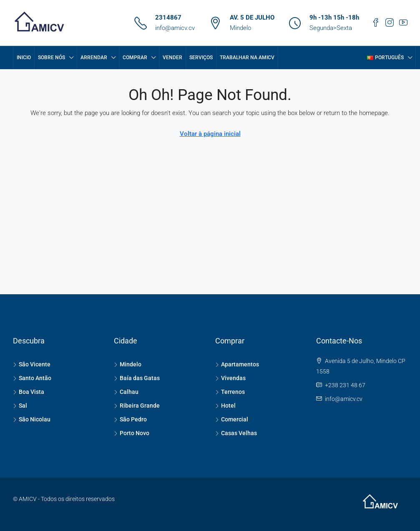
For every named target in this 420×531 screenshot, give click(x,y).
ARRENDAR (94, 58)
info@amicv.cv (175, 28)
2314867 (168, 18)
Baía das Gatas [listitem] (137, 378)
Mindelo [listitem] (128, 364)
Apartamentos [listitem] (237, 364)
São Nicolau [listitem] (32, 419)
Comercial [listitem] (232, 419)
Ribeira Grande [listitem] (137, 406)
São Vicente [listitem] (32, 364)
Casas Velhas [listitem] (236, 433)
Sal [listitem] (20, 406)
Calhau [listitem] (126, 392)
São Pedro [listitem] (130, 419)
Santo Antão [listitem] (32, 378)
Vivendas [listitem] (230, 378)
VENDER (172, 58)
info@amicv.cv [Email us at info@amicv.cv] (344, 399)
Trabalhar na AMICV (247, 58)
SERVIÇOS (201, 58)
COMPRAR (135, 58)
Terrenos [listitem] (230, 392)
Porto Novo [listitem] (132, 433)
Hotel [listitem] (225, 406)
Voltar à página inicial (210, 134)
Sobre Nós (52, 58)
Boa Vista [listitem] (29, 392)
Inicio (24, 58)
